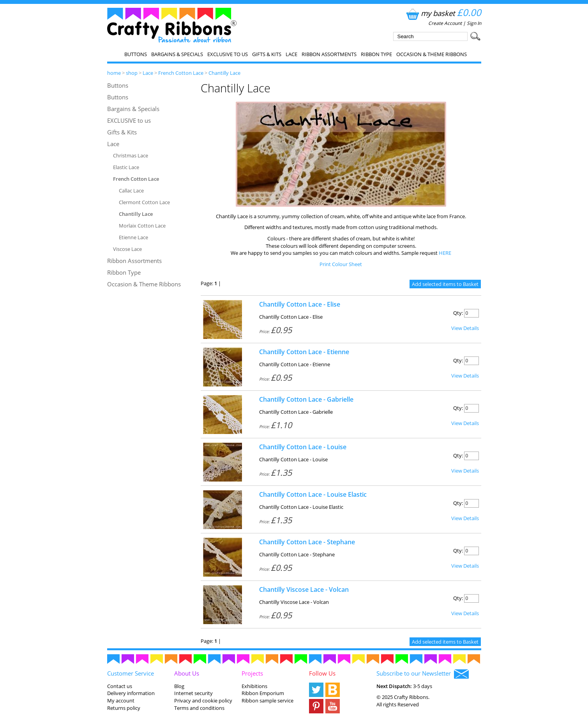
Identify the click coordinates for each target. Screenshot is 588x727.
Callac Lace (131, 191)
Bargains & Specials (177, 54)
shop (132, 73)
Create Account (445, 23)
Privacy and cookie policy (203, 701)
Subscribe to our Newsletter (423, 674)
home (114, 73)
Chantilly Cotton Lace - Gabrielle (306, 399)
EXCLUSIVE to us (228, 54)
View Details (465, 328)
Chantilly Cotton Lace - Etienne (304, 352)
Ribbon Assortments (329, 54)
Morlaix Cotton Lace (142, 226)
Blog (179, 686)
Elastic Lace (126, 167)
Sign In (474, 23)
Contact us (120, 686)
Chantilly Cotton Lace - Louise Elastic (313, 494)
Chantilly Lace (224, 73)
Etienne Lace (133, 237)
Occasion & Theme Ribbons (432, 54)
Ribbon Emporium (263, 693)
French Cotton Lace (181, 73)
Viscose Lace (127, 249)
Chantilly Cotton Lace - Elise (300, 304)
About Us (187, 673)
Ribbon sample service (268, 701)
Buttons (136, 54)
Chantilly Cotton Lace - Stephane (307, 542)
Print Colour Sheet (341, 264)
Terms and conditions (199, 708)
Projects (252, 673)
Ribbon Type (376, 54)
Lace (291, 54)
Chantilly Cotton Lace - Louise (303, 447)
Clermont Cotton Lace (144, 202)
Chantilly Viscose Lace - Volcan (304, 589)
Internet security (193, 693)
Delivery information (131, 693)
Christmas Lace (131, 155)
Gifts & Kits (267, 54)
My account (121, 701)
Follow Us (322, 673)
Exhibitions (254, 686)
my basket (443, 13)
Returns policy (124, 708)
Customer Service (131, 673)
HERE (445, 253)
